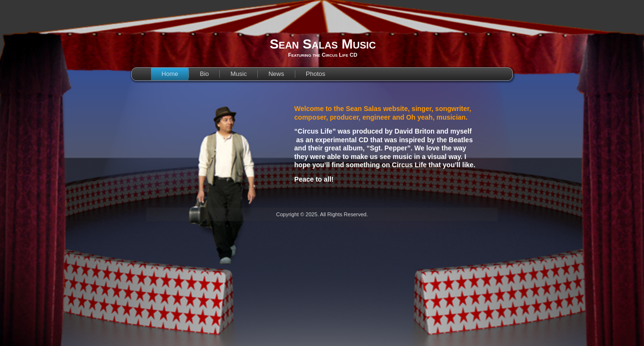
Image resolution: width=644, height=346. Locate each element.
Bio (204, 74)
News (276, 74)
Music (239, 74)
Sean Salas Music (323, 44)
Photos (316, 74)
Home (170, 74)
